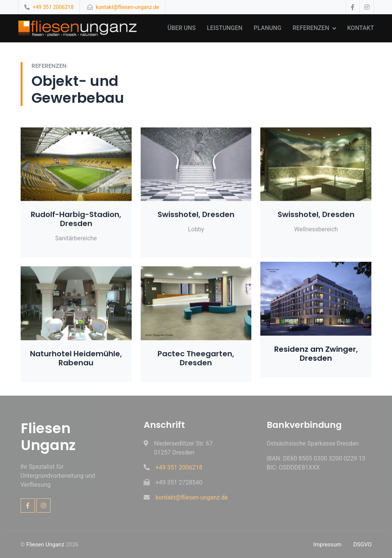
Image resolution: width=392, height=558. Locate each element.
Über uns (181, 28)
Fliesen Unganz (45, 544)
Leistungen (225, 28)
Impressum (327, 544)
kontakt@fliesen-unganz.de (127, 7)
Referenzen (311, 28)
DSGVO (363, 544)
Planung (267, 28)
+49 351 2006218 (53, 7)
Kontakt (361, 28)
